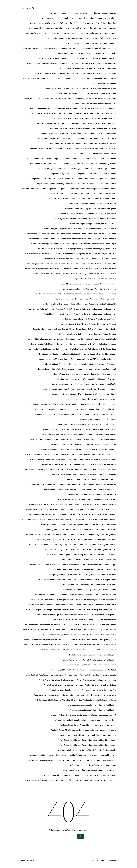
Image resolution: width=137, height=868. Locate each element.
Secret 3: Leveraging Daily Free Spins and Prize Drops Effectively (50, 610)
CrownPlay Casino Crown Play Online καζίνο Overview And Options (91, 209)
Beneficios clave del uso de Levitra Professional (98, 73)
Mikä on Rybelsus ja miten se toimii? (38, 454)
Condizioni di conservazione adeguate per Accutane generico (44, 189)
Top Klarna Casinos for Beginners (103, 650)
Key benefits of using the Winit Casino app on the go (96, 414)
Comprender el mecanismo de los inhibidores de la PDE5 (49, 148)
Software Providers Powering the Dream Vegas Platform (95, 625)
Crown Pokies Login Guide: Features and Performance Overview (92, 204)
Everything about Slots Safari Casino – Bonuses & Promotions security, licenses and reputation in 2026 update (74, 274)
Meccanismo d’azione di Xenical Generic (101, 449)
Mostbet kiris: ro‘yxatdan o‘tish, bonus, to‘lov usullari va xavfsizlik (49, 469)
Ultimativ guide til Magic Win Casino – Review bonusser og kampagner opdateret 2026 (83, 670)
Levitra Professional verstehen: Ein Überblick (66, 444)
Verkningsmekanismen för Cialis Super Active (99, 690)
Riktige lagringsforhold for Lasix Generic (101, 575)
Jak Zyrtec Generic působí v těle (104, 384)
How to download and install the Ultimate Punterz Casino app (93, 344)
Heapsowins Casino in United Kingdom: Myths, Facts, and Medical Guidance (87, 334)
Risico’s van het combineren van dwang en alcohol (57, 580)
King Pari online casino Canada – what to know (98, 419)
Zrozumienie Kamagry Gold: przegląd (102, 755)
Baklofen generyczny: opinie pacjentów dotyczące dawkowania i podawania (87, 68)
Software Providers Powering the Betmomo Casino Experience (48, 625)
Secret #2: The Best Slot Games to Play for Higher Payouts (51, 600)
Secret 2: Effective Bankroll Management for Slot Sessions (51, 605)
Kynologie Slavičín (28, 8)
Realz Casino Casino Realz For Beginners (78, 560)
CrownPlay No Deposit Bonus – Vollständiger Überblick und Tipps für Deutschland (85, 219)
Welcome (113, 700)
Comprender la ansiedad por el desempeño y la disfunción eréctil (91, 153)
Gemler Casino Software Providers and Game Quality (96, 329)
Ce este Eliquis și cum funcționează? (102, 108)
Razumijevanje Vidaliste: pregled (60, 555)
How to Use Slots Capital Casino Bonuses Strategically (60, 354)
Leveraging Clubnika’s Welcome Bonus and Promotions (95, 434)
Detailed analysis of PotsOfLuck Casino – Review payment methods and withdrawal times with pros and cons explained (71, 234)
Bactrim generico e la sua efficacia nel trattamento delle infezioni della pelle (87, 63)
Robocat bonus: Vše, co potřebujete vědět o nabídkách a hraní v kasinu (89, 585)
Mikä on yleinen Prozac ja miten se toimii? (100, 454)
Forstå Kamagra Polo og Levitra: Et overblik (100, 304)
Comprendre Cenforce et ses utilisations (46, 164)
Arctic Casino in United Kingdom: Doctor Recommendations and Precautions (52, 48)
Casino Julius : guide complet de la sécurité (41, 98)
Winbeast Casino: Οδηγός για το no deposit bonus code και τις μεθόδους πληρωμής (84, 730)
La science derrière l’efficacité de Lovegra (100, 429)
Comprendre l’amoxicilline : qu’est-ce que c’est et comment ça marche (90, 164)
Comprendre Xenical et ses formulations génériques (96, 174)
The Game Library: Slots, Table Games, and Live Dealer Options (65, 650)
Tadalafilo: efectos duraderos (79, 640)
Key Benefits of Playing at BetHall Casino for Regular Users (94, 409)
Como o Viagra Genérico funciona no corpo (100, 123)
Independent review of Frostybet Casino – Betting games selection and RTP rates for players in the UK (77, 359)
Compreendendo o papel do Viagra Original (100, 133)
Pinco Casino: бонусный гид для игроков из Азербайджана (93, 504)
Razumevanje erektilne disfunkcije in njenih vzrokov (56, 539)
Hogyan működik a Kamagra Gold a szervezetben (45, 339)
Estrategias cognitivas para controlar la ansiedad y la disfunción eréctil (89, 269)
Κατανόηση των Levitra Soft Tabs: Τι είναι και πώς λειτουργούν (92, 765)
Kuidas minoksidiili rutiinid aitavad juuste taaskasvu (63, 429)
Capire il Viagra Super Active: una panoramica (99, 78)
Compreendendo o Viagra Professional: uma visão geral (95, 138)
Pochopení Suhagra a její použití (73, 509)
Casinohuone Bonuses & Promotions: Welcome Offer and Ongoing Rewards (57, 108)
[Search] (80, 836)
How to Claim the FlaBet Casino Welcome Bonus (49, 344)
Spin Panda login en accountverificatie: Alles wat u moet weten (92, 630)
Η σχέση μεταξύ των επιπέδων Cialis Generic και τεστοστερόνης (50, 760)
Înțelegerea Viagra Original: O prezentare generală (70, 374)
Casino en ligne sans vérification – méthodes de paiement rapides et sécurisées (86, 93)
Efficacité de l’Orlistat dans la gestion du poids (61, 259)
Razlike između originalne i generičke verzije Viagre (97, 535)
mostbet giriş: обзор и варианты (103, 464)
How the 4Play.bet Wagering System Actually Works (96, 339)
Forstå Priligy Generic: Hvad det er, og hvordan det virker (95, 314)
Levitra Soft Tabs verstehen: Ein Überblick (100, 444)
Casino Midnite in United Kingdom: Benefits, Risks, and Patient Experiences (88, 98)
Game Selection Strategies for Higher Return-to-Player (53, 329)
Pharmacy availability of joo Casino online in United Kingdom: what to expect (87, 499)
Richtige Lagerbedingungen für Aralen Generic (66, 575)
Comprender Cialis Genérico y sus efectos (66, 144)
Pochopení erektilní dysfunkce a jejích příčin (42, 509)
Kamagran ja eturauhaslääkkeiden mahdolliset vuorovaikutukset (92, 399)
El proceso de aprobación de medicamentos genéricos (44, 264)
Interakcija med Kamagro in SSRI (104, 374)
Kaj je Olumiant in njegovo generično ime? (59, 389)
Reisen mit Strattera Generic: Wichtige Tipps (99, 565)
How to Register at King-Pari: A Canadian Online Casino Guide (93, 349)
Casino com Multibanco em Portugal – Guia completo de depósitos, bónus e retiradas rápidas (81, 88)
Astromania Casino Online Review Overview (100, 48)
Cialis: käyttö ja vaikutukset (106, 113)
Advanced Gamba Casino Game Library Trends (98, 33)
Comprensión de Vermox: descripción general (99, 184)
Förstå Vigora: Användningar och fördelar (101, 319)
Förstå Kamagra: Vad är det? (37, 309)
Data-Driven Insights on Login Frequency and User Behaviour (93, 224)
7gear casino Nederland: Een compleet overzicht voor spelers (64, 18)
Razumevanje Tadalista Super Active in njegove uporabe (50, 545)
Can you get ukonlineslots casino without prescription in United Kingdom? (51, 78)
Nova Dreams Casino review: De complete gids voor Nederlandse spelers (59, 484)
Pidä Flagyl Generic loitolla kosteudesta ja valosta (48, 504)
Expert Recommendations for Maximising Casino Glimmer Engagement (89, 284)
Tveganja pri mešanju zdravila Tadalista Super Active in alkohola (92, 665)
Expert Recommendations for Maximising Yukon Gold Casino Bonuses (89, 289)
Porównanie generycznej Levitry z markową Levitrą (67, 519)
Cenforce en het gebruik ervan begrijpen (46, 113)
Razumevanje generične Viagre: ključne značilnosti (97, 539)
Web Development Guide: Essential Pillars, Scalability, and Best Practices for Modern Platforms (71, 700)
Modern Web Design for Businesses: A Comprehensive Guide (65, 464)
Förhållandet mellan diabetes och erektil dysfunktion (61, 304)
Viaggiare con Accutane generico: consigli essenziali (54, 695)
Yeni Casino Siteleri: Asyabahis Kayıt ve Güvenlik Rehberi (79, 750)
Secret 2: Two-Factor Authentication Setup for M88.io (96, 605)
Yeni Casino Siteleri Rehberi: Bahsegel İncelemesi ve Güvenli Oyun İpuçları (88, 740)
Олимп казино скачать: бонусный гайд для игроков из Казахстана (89, 770)
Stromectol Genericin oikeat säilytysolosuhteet (98, 635)
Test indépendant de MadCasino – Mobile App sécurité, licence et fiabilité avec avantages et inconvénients (76, 645)
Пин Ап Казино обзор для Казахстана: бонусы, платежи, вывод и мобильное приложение (80, 775)
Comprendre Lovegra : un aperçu (50, 169)
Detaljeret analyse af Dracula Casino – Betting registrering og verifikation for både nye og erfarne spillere (77, 249)
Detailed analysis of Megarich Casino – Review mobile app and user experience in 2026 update (80, 229)
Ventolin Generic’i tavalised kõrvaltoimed (101, 685)
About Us (75, 33)
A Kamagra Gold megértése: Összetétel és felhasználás (51, 23)
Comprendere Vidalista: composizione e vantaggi (97, 159)
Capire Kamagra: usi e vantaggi (104, 83)
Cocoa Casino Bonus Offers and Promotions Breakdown (95, 118)
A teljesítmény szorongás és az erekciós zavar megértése (94, 28)
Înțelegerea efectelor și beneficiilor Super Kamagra (55, 369)
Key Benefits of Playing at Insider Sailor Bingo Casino (54, 414)
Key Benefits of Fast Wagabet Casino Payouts (52, 409)
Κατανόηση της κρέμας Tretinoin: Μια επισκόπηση (97, 760)
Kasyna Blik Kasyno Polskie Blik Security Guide (98, 404)
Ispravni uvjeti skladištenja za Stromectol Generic (71, 384)
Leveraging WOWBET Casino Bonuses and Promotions (95, 439)
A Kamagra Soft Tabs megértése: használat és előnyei (50, 28)
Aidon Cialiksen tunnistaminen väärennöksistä (66, 38)
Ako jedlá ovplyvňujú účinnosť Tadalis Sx (101, 38)
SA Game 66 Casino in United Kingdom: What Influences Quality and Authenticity (62, 595)
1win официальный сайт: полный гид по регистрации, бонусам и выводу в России (83, 13)
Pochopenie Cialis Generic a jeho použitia (74, 514)
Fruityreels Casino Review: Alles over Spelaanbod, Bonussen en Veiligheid (88, 324)
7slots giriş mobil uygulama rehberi (103, 18)
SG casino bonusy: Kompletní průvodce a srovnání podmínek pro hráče (61, 615)
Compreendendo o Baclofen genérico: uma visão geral (61, 133)
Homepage (70, 339)
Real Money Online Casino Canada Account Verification (95, 555)
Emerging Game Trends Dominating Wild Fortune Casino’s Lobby (92, 264)
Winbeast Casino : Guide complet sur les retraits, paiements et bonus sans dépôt (86, 720)
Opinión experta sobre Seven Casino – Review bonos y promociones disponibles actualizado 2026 (79, 489)
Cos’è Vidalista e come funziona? (104, 194)
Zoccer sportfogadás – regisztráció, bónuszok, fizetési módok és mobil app (57, 755)
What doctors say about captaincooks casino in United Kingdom (92, 705)
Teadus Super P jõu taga (101, 640)
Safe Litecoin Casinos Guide (105, 595)
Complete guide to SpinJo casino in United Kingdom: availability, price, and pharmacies (83, 128)
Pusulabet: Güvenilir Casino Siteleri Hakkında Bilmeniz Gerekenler (50, 535)
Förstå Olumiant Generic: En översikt (58, 314)
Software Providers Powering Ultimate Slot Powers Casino (44, 630)
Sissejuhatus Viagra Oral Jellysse (65, 620)
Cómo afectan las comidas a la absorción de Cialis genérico (58, 123)
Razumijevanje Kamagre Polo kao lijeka (60, 550)
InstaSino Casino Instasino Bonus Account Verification (95, 364)
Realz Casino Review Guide (106, 560)
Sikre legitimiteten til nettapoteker (103, 615)
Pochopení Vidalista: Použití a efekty (42, 514)
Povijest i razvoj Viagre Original (79, 524)
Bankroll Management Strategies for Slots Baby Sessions (56, 73)
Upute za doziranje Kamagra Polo (78, 675)
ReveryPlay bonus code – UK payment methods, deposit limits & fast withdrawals (85, 570)
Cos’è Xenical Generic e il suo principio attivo (63, 199)
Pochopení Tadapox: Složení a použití (102, 509)
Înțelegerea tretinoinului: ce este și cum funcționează (96, 369)
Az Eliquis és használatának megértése (101, 58)
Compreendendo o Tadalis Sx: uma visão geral (54, 138)
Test (114, 640)
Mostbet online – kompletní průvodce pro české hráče (96, 469)
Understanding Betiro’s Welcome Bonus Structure (44, 675)
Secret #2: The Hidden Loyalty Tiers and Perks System (96, 600)
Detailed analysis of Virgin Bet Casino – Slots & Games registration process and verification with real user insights (73, 244)
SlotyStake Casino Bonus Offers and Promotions (98, 620)
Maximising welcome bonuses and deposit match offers (62, 449)
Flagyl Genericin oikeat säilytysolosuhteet (67, 299)
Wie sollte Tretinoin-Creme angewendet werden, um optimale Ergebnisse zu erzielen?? (84, 715)
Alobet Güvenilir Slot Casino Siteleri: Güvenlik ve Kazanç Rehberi (92, 43)
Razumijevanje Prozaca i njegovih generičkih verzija (97, 550)
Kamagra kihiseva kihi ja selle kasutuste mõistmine (97, 389)
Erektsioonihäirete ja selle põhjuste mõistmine (43, 269)
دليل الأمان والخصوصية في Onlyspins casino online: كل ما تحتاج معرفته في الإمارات (86, 780)
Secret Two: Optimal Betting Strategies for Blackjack (96, 610)
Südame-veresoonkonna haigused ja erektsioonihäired (45, 640)
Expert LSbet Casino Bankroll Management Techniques (95, 279)
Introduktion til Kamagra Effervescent (102, 379)
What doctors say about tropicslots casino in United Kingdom (93, 710)
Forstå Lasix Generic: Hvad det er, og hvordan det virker (95, 309)
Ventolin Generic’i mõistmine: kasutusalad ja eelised (96, 680)
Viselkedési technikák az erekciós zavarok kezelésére (96, 695)
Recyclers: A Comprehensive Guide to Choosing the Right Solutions (55, 565)
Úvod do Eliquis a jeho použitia (104, 675)
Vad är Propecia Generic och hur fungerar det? (57, 680)
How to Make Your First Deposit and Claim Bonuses (48, 349)
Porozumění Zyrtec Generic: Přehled (102, 519)
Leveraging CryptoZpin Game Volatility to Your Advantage (51, 439)
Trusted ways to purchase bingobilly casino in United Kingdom (93, 655)
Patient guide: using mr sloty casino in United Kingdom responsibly (91, 494)
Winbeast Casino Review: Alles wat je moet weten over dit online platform (88, 725)
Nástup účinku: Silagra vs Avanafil (65, 474)
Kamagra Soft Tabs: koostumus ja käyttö (68, 394)
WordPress (112, 860)
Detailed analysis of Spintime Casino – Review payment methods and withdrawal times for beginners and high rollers (72, 239)
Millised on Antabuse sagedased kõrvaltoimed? (48, 459)
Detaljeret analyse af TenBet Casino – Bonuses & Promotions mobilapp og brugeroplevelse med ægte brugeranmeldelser (70, 254)
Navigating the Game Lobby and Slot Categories (98, 474)
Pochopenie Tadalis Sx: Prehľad (104, 514)
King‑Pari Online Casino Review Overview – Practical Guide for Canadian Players (86, 424)
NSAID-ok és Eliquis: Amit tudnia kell (102, 484)
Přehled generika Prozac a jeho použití (60, 530)
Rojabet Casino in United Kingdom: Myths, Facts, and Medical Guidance (89, 590)
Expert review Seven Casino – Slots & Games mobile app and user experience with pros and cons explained (75, 294)
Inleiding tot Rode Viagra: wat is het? (59, 364)
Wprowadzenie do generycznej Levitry (71, 735)
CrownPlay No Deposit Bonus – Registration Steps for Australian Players (89, 214)
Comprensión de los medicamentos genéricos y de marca (94, 179)
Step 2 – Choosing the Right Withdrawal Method (60, 635)
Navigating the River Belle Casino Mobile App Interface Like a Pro (91, 479)
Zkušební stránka (110, 750)
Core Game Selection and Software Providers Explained (68, 194)
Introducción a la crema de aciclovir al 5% (70, 379)
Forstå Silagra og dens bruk (72, 319)
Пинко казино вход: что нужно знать (38, 780)
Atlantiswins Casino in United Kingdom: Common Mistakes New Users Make (87, 53)
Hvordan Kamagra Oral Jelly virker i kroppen (99, 354)
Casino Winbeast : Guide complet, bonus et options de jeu (94, 103)
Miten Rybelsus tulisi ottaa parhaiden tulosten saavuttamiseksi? (92, 459)
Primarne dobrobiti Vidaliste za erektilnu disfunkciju (97, 530)
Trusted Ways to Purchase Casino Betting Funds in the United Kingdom (89, 660)
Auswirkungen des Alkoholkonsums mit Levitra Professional (61, 58)
